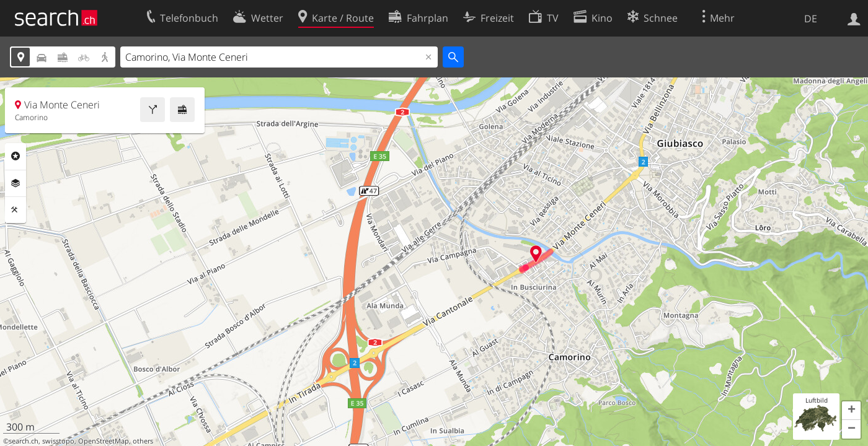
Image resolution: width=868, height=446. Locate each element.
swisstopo (58, 441)
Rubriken (15, 156)
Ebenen (15, 183)
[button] (851, 411)
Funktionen (15, 210)
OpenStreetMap (104, 441)
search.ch (24, 441)
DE (811, 19)
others (143, 441)
